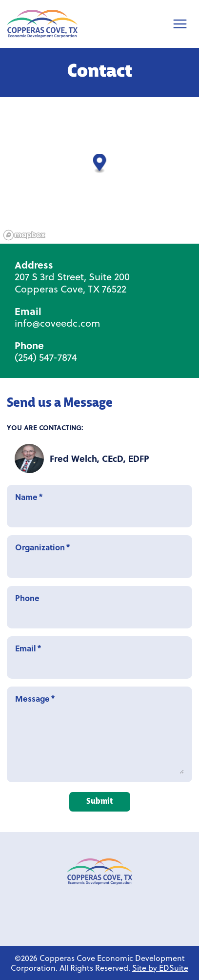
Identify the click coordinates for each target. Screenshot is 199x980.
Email (99, 657)
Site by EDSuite (160, 968)
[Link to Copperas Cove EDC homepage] (99, 872)
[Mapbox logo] (24, 235)
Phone (99, 607)
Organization (99, 556)
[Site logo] (42, 24)
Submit (99, 802)
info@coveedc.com (57, 323)
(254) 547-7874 (46, 357)
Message (99, 734)
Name (99, 506)
